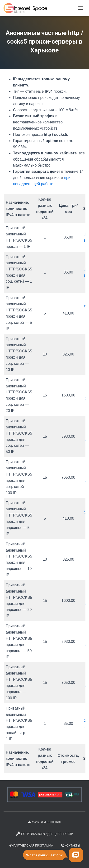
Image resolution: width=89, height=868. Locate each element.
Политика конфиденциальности (44, 834)
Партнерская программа (31, 846)
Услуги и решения (45, 822)
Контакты (70, 846)
